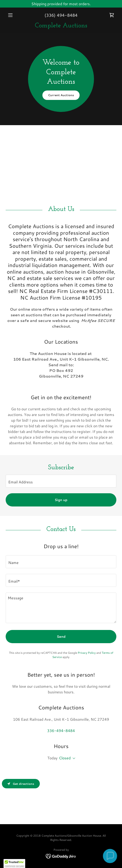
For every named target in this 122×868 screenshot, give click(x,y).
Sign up (61, 500)
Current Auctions (61, 95)
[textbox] (61, 481)
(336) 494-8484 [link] (61, 15)
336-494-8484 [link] (61, 730)
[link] (112, 15)
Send (61, 637)
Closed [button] (65, 758)
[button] (14, 15)
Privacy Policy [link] (87, 653)
